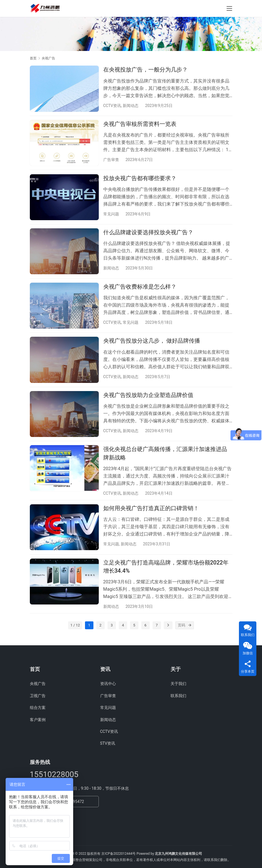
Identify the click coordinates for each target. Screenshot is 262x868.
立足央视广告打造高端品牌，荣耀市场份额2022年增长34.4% (166, 576)
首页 (33, 58)
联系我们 (178, 696)
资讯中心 (108, 684)
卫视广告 (38, 696)
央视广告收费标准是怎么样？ (140, 291)
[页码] (190, 636)
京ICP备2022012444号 (118, 854)
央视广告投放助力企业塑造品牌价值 (148, 401)
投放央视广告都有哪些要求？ (140, 180)
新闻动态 (131, 106)
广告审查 (111, 161)
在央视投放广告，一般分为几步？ (145, 70)
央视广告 (38, 684)
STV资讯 (108, 744)
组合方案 (38, 708)
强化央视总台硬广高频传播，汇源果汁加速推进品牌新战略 (165, 461)
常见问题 (111, 216)
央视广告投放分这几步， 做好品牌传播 (152, 346)
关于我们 (178, 684)
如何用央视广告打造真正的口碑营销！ (151, 517)
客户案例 (38, 720)
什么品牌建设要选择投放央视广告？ (148, 235)
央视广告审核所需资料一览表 (140, 125)
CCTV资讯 (112, 106)
